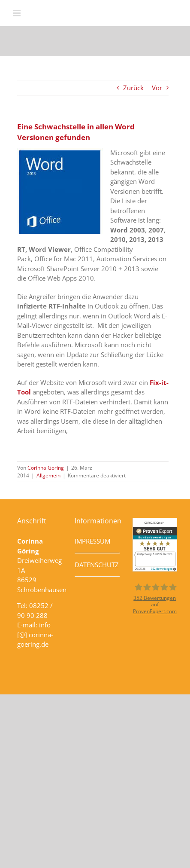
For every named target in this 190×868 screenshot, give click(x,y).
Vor (157, 88)
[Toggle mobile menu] (17, 13)
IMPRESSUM (92, 541)
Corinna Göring (46, 468)
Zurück (133, 88)
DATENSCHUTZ (97, 565)
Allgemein (48, 475)
